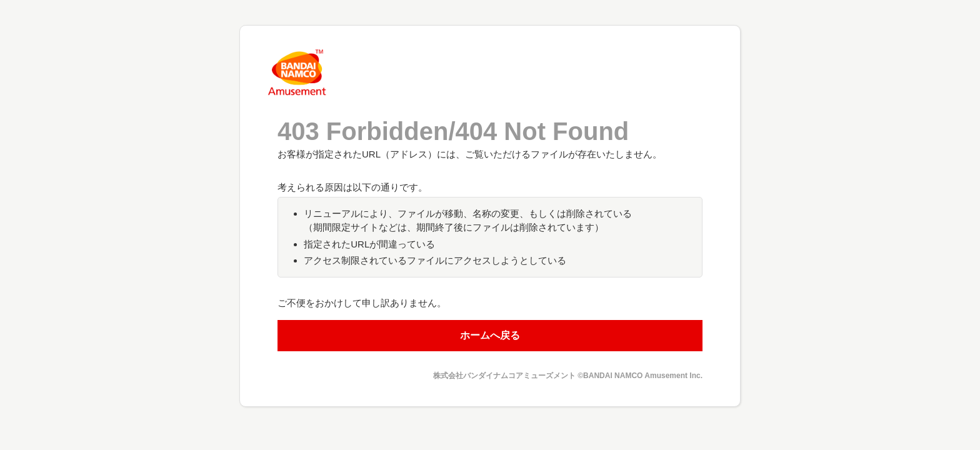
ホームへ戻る (490, 335)
